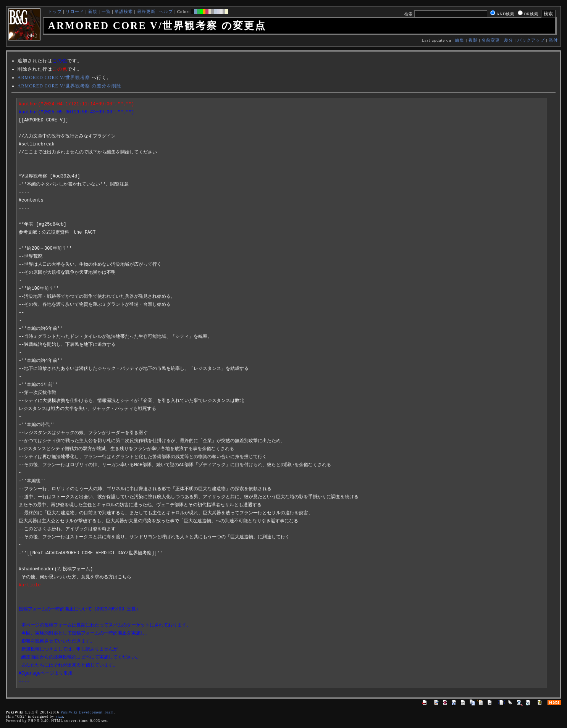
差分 (509, 40)
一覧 (106, 11)
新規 (93, 11)
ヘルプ (166, 11)
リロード (75, 11)
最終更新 (146, 11)
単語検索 (124, 11)
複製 (473, 40)
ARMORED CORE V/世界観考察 (54, 77)
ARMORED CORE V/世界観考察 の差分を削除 (69, 86)
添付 (553, 40)
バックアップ (531, 40)
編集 (460, 40)
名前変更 (491, 40)
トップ (55, 11)
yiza (59, 716)
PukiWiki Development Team (87, 712)
